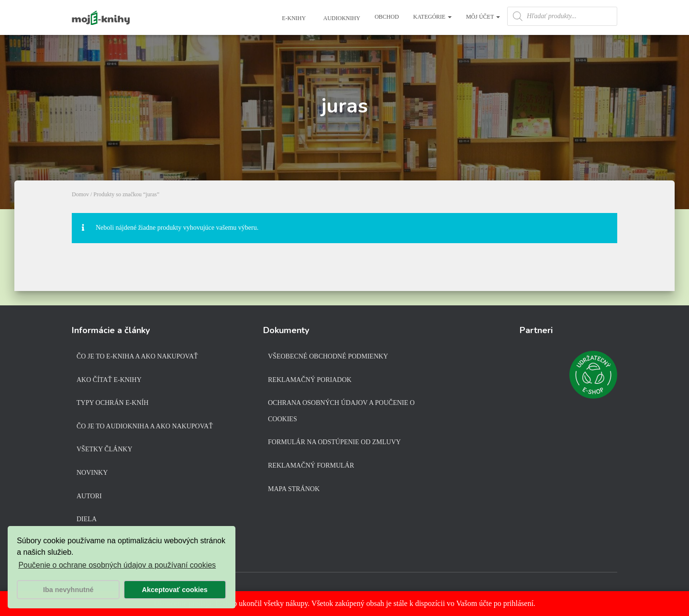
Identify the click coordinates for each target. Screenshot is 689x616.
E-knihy (293, 18)
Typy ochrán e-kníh (112, 403)
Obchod (387, 17)
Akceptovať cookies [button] (175, 590)
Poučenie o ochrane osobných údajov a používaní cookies (117, 565)
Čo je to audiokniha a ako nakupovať (145, 426)
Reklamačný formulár (311, 465)
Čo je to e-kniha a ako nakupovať (137, 356)
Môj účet (483, 17)
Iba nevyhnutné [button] (68, 590)
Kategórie (433, 17)
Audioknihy (341, 18)
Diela (87, 519)
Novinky (92, 473)
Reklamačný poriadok (310, 380)
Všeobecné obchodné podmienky (328, 356)
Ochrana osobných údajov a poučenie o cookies (341, 411)
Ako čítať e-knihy (109, 380)
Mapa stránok (294, 489)
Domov (80, 194)
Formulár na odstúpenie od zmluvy (334, 442)
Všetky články (105, 449)
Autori (89, 496)
